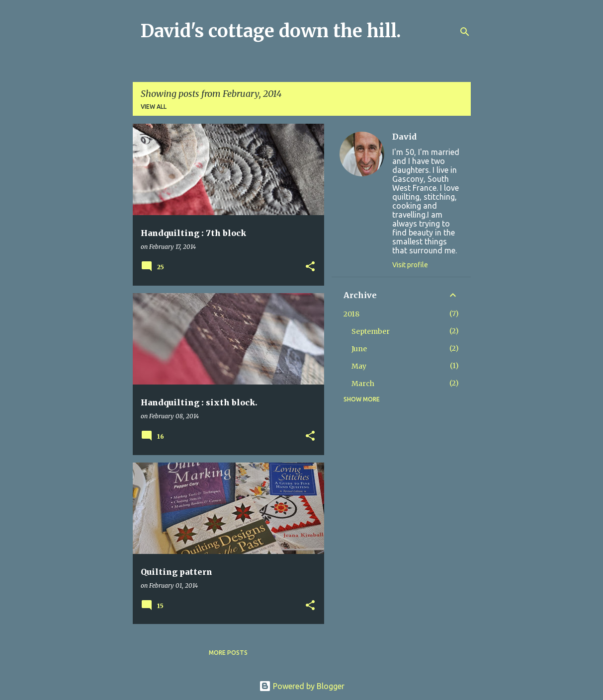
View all (154, 107)
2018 (351, 314)
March (363, 384)
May (359, 366)
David (404, 137)
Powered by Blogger (302, 686)
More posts (228, 653)
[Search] (465, 32)
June (359, 349)
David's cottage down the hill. (271, 31)
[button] (310, 267)
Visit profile (410, 265)
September (371, 331)
